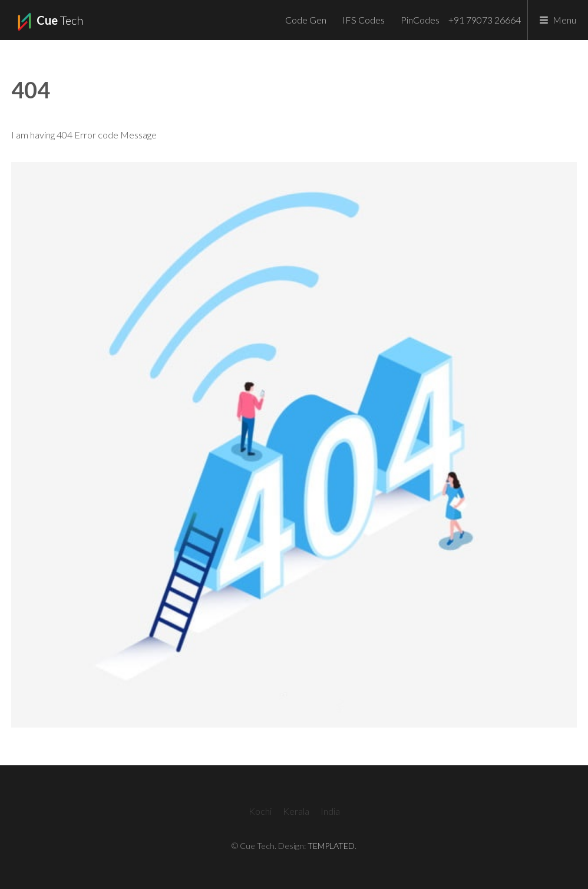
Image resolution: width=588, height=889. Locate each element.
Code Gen (306, 20)
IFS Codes (364, 20)
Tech (49, 22)
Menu (564, 20)
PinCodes (420, 20)
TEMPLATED (331, 846)
